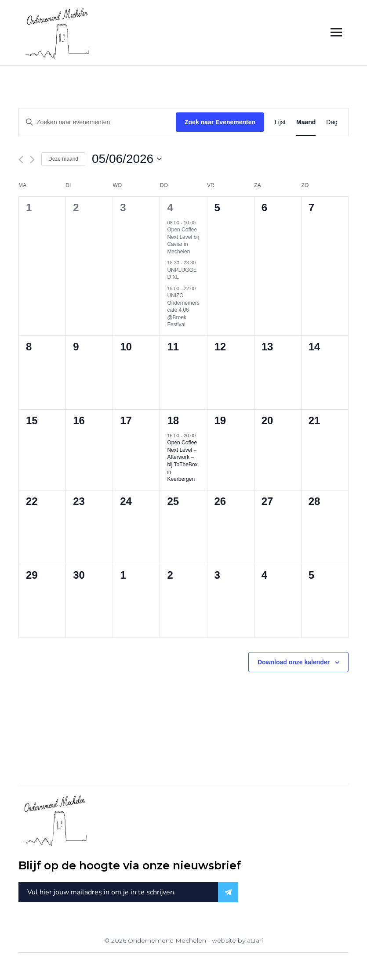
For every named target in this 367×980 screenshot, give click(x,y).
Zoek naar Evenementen (220, 122)
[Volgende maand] (32, 160)
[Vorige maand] (21, 160)
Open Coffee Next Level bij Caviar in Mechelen (183, 241)
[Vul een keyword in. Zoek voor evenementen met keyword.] (97, 122)
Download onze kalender (294, 662)
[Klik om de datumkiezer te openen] (127, 159)
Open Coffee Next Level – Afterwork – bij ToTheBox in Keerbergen (182, 461)
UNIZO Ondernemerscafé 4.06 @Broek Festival (183, 310)
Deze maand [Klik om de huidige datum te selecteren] (63, 159)
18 (173, 420)
